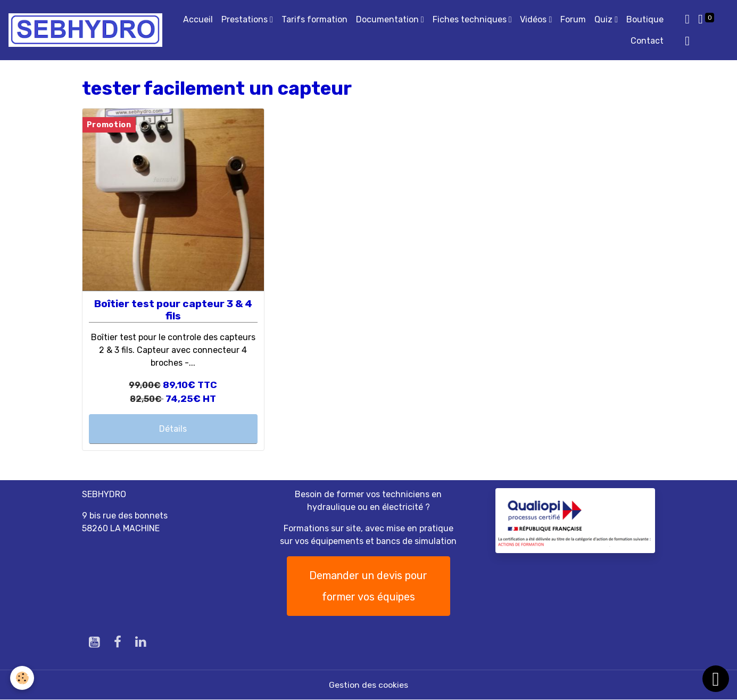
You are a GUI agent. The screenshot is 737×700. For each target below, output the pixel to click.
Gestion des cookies (368, 685)
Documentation (388, 19)
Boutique (645, 19)
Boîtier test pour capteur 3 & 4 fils (173, 310)
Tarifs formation (314, 19)
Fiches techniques (471, 19)
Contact (647, 41)
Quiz (604, 19)
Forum (573, 19)
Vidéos (534, 19)
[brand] (85, 30)
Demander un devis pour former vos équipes (368, 586)
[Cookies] (23, 678)
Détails (173, 429)
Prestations (246, 19)
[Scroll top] (716, 679)
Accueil (198, 19)
